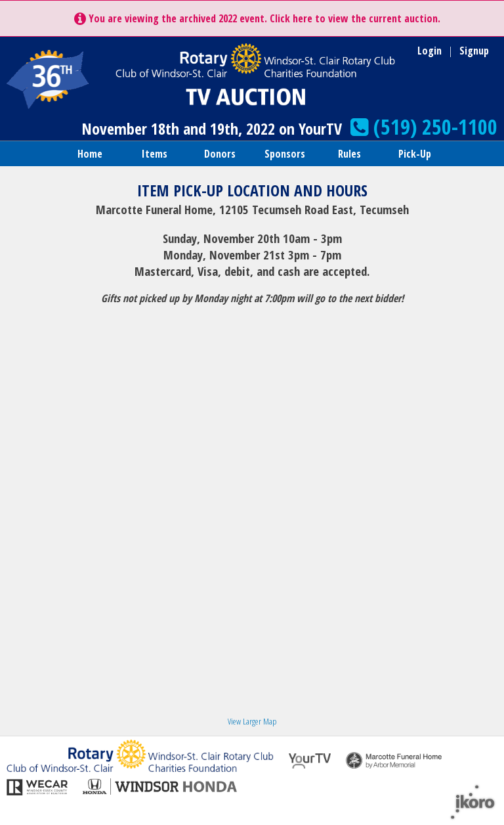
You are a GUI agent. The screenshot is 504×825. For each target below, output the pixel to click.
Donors (220, 154)
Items (155, 154)
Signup (474, 51)
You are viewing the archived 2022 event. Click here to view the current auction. (257, 18)
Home (90, 154)
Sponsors (285, 154)
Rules (349, 154)
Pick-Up (415, 154)
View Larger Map (252, 721)
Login (430, 51)
